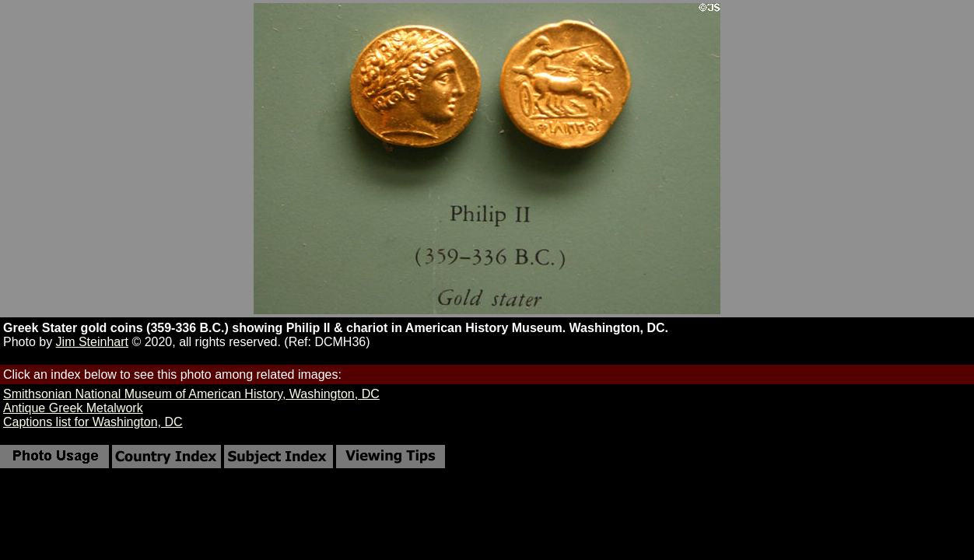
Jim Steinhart (92, 342)
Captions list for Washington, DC (93, 422)
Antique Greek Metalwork (73, 408)
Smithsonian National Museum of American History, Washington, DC (191, 394)
